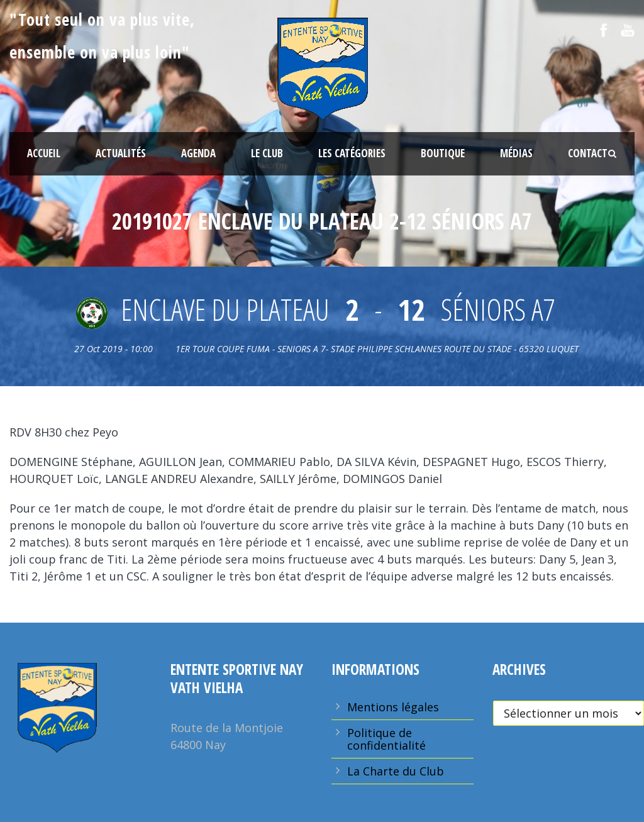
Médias (516, 153)
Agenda (198, 153)
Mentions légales (393, 707)
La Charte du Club (396, 771)
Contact (588, 153)
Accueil (44, 153)
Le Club (267, 153)
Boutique (443, 153)
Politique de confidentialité (386, 739)
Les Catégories (352, 153)
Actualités (121, 153)
